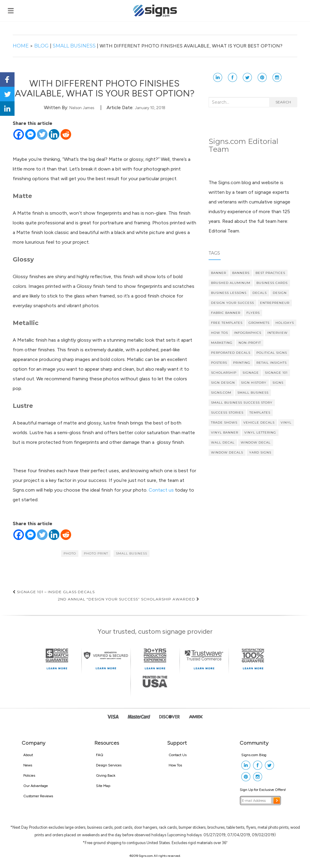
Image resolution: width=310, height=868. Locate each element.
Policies (29, 775)
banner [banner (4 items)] (219, 273)
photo (70, 553)
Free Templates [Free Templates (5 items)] (227, 323)
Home (21, 46)
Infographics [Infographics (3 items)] (248, 333)
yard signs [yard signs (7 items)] (260, 452)
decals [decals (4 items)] (260, 293)
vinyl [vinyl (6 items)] (286, 423)
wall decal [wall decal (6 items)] (223, 442)
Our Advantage (36, 786)
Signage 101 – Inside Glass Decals (54, 592)
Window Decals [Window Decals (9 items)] (227, 452)
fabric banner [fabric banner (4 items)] (226, 313)
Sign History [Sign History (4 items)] (254, 383)
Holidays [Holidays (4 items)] (285, 323)
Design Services (109, 765)
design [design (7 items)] (280, 293)
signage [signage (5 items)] (251, 373)
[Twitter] (42, 134)
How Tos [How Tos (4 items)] (219, 333)
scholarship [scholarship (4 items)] (224, 373)
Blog (41, 46)
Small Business (74, 46)
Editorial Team (224, 231)
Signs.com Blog (254, 755)
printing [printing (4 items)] (242, 363)
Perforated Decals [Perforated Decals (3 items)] (231, 353)
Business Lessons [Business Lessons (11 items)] (229, 293)
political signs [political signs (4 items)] (272, 353)
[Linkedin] (54, 134)
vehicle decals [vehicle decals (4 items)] (259, 423)
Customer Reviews (38, 796)
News (28, 765)
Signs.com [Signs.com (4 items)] (221, 393)
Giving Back (106, 775)
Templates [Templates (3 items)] (260, 413)
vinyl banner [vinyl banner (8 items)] (225, 432)
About (28, 755)
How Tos (175, 765)
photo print (96, 553)
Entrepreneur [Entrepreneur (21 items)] (275, 303)
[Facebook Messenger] (30, 134)
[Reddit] (66, 134)
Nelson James (82, 108)
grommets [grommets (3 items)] (259, 323)
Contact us (161, 490)
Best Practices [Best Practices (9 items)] (270, 273)
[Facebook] (19, 134)
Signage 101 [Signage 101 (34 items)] (276, 373)
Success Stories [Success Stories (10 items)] (227, 413)
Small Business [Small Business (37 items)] (253, 393)
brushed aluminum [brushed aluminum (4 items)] (231, 283)
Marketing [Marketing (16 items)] (222, 343)
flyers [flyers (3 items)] (253, 313)
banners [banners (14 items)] (241, 273)
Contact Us (178, 755)
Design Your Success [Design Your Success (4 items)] (232, 303)
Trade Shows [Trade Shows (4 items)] (224, 423)
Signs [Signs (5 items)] (278, 383)
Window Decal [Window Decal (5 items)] (256, 442)
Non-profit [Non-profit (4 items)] (250, 343)
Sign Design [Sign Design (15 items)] (223, 383)
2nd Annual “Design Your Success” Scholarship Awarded (129, 599)
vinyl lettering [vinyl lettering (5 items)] (260, 432)
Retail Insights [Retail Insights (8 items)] (272, 363)
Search (283, 102)
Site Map (103, 786)
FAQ (100, 755)
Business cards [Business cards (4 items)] (272, 283)
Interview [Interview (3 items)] (277, 333)
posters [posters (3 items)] (219, 363)
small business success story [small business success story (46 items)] (242, 403)
